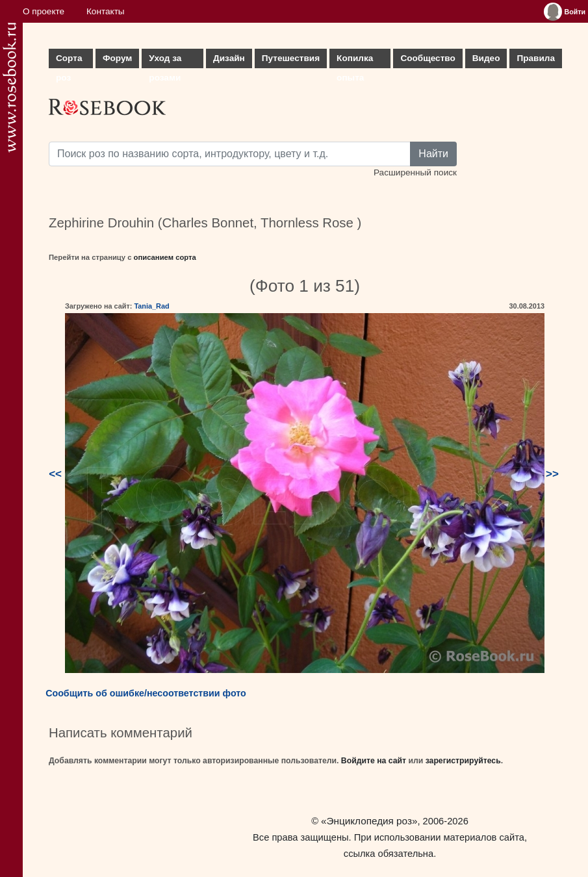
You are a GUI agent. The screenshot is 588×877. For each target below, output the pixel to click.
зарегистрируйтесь (463, 761)
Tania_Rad (151, 306)
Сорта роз (69, 61)
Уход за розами (165, 61)
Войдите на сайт (374, 761)
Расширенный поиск (415, 172)
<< (55, 474)
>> (552, 474)
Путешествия (291, 58)
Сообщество (428, 58)
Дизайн (229, 58)
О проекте (44, 11)
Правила (536, 58)
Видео (486, 58)
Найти (433, 154)
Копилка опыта (355, 61)
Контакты (106, 11)
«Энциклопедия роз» (369, 821)
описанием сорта (165, 257)
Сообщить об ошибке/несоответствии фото (146, 693)
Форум (117, 58)
